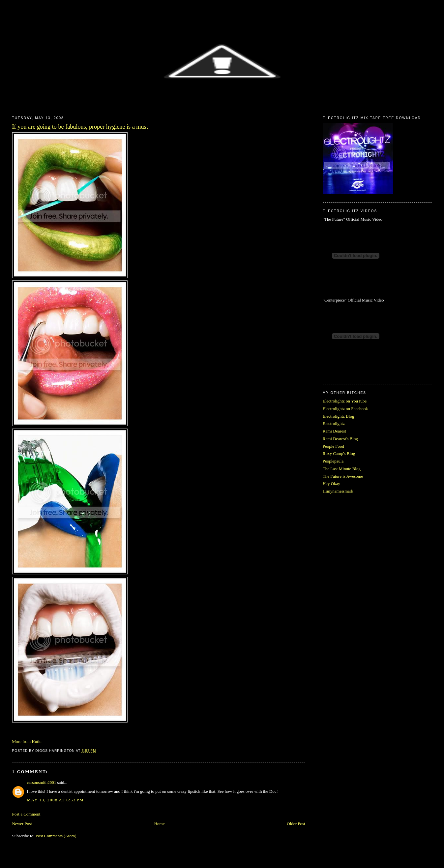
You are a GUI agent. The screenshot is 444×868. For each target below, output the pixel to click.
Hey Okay (331, 483)
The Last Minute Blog (342, 469)
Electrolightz (334, 423)
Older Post (296, 824)
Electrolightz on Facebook (345, 409)
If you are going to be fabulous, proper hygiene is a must (80, 127)
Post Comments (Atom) (56, 836)
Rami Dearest (334, 431)
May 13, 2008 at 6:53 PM (55, 800)
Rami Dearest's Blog (340, 439)
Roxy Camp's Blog (339, 453)
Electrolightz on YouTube (345, 401)
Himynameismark (338, 491)
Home (160, 824)
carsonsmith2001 (42, 782)
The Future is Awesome (343, 476)
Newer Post (22, 824)
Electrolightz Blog (339, 416)
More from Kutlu (27, 741)
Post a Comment (26, 814)
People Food (333, 446)
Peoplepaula (333, 461)
